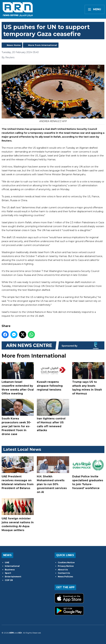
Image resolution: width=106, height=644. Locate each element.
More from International (42, 45)
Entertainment (13, 577)
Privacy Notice (66, 566)
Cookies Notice (66, 562)
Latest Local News (22, 449)
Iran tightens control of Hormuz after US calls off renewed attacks (53, 415)
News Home (14, 45)
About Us (63, 570)
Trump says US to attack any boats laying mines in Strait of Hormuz (88, 379)
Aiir (20, 633)
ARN (11, 633)
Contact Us (64, 573)
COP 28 (9, 580)
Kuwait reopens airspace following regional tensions (53, 377)
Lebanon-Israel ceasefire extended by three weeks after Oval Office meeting (18, 379)
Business (10, 570)
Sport (8, 573)
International (12, 566)
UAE (7, 562)
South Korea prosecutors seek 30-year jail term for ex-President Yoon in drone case (18, 417)
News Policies (65, 577)
